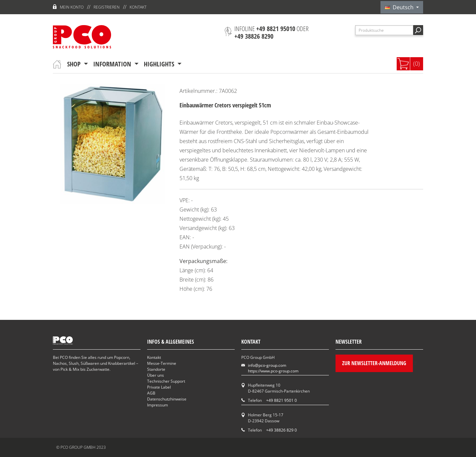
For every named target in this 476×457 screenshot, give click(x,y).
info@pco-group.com (267, 365)
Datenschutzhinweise (167, 399)
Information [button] (113, 64)
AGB (151, 393)
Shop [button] (75, 64)
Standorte (156, 369)
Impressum (158, 405)
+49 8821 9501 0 (281, 400)
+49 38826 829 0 (281, 430)
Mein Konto (72, 7)
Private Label (159, 387)
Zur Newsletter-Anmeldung (374, 363)
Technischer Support (166, 381)
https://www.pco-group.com (273, 371)
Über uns (156, 375)
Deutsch (400, 7)
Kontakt (138, 7)
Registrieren (107, 7)
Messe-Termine (162, 363)
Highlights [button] (160, 64)
